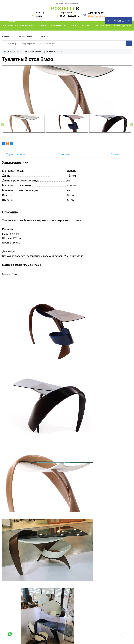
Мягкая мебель (57, 26)
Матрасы (42, 26)
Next (132, 125)
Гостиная (85, 26)
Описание (64, 154)
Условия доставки (24, 36)
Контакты (44, 36)
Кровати (8, 26)
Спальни (73, 26)
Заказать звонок (96, 16)
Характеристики (16, 154)
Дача (95, 26)
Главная (6, 36)
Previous (2, 125)
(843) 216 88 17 (95, 13)
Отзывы (116, 154)
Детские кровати (25, 26)
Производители (121, 26)
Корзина (119, 21)
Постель (105, 26)
